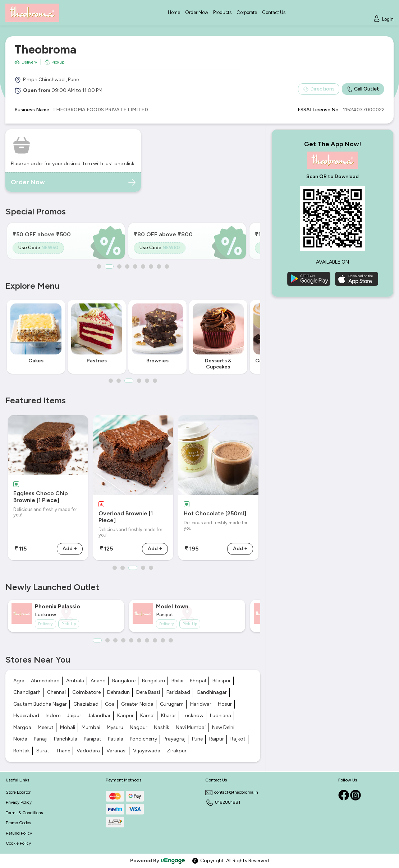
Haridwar (201, 704)
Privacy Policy (19, 802)
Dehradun (118, 692)
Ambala (75, 681)
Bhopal (198, 681)
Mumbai (91, 727)
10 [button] (171, 640)
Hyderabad (26, 716)
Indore (53, 716)
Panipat (93, 739)
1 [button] (99, 266)
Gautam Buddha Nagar (40, 704)
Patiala (116, 739)
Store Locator (18, 792)
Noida (20, 739)
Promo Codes (18, 823)
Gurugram (172, 704)
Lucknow (193, 716)
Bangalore (124, 681)
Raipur (217, 739)
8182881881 (223, 802)
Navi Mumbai (191, 727)
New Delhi (223, 727)
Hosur (225, 704)
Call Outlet (363, 89)
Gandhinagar (212, 692)
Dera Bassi (148, 692)
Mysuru (115, 727)
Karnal (147, 716)
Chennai (56, 692)
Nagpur (139, 727)
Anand (98, 681)
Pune (197, 739)
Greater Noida (137, 704)
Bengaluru (153, 681)
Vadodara (88, 751)
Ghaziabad (86, 704)
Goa (110, 704)
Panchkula (66, 739)
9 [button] (167, 266)
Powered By (158, 861)
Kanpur (125, 716)
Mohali (68, 727)
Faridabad (178, 692)
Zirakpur (177, 751)
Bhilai (177, 681)
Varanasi (116, 751)
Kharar (169, 716)
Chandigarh (27, 692)
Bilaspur (222, 681)
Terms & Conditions (24, 813)
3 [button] (119, 266)
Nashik (162, 727)
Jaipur (74, 716)
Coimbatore (86, 692)
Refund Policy (19, 833)
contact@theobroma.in (232, 792)
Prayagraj (175, 739)
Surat (43, 751)
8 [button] (159, 266)
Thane (63, 751)
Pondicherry (143, 739)
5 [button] (135, 266)
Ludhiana (221, 716)
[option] (66, 241)
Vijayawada (147, 751)
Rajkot (238, 739)
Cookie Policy (18, 843)
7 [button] (151, 266)
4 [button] (127, 266)
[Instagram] (356, 795)
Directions (319, 89)
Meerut (46, 727)
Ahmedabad (45, 681)
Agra (19, 681)
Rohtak (22, 751)
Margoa (22, 727)
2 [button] (109, 266)
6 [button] (143, 266)
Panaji (41, 739)
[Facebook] (344, 795)
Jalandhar (99, 716)
